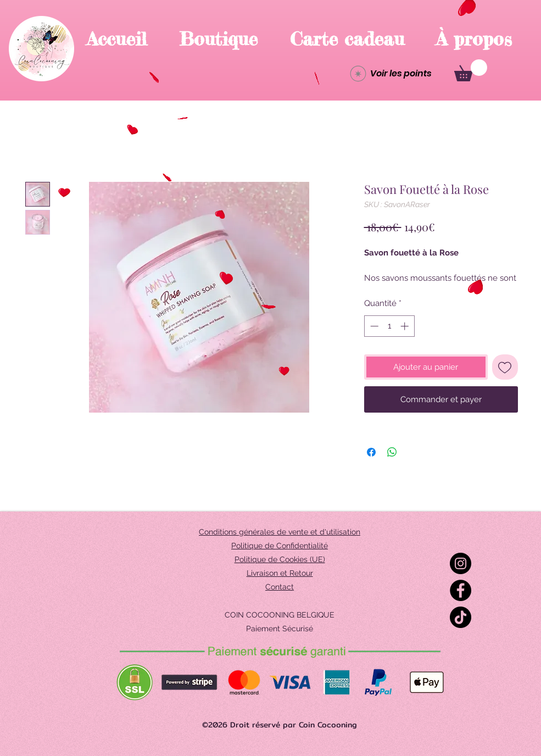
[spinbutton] (389, 326)
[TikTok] (461, 617)
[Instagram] (461, 563)
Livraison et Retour (280, 573)
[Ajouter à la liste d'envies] (505, 367)
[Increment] (406, 326)
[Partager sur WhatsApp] (392, 452)
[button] (471, 70)
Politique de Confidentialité (280, 546)
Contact (280, 587)
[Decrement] (373, 326)
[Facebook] (461, 590)
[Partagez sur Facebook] (371, 452)
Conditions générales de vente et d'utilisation (280, 532)
